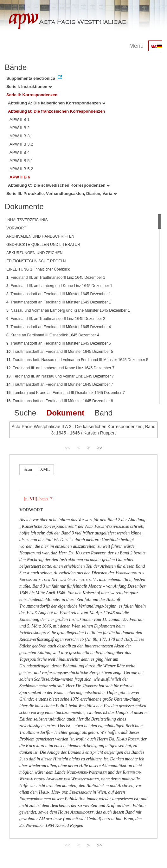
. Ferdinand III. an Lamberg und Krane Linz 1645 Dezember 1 (59, 286)
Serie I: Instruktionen (29, 87)
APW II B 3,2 (21, 144)
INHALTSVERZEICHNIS (27, 220)
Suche (25, 413)
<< (67, 448)
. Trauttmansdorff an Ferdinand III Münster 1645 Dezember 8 (60, 401)
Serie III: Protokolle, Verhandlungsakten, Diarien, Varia (61, 194)
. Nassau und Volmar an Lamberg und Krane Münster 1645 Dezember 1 (68, 310)
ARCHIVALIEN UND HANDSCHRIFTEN (40, 236)
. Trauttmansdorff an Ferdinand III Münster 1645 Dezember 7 (60, 384)
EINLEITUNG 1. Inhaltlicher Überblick (38, 269)
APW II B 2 (20, 128)
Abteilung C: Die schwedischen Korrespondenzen (59, 185)
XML (45, 469)
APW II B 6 (20, 177)
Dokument (65, 413)
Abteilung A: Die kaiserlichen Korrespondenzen (57, 103)
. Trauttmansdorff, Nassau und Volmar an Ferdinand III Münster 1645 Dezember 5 (77, 360)
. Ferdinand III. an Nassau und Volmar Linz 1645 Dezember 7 (60, 376)
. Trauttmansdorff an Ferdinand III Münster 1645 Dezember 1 (59, 294)
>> (100, 448)
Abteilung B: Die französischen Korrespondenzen (56, 111)
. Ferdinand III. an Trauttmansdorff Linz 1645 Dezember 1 (56, 278)
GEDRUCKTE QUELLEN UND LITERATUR (43, 245)
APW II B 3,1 (21, 136)
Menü (136, 46)
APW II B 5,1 (21, 161)
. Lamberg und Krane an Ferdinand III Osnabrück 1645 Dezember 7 (66, 393)
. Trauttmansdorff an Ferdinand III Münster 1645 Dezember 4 (59, 327)
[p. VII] (31, 499)
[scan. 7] (46, 499)
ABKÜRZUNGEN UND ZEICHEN (34, 253)
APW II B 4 (20, 152)
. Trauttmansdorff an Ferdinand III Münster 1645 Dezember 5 (59, 343)
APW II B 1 (20, 119)
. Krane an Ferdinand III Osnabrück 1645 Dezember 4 (53, 335)
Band (103, 413)
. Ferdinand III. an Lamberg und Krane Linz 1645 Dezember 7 (60, 368)
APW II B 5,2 (21, 169)
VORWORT (16, 228)
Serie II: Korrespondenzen (32, 95)
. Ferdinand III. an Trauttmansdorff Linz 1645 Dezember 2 (56, 319)
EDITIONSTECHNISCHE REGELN (36, 261)
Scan (28, 469)
